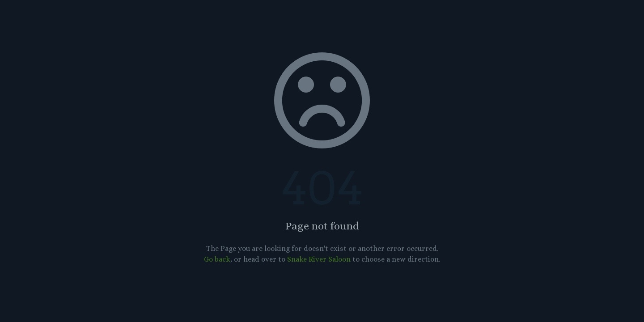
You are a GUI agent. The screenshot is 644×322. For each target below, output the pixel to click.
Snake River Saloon (319, 259)
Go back (217, 259)
